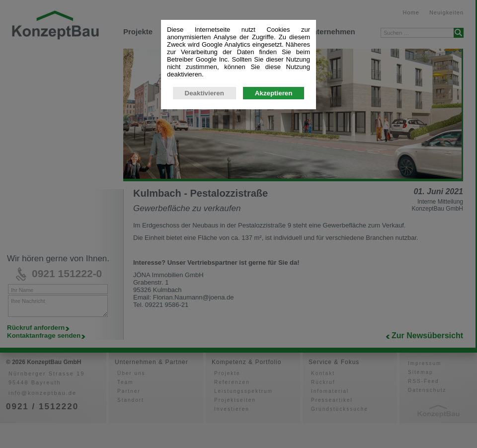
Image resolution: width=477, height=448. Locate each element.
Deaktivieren (204, 96)
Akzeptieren (274, 96)
